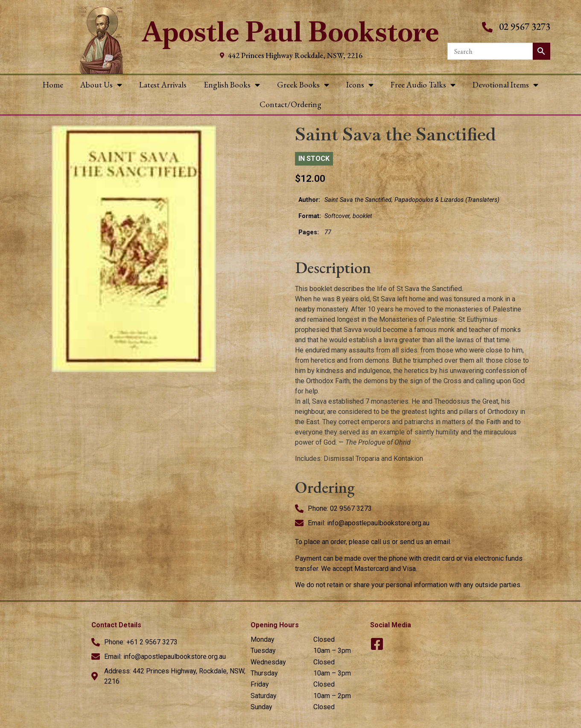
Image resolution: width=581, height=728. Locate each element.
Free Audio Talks (423, 85)
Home (53, 85)
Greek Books (303, 85)
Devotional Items (505, 85)
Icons (360, 85)
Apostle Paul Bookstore (290, 32)
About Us (101, 85)
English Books (232, 85)
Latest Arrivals (163, 85)
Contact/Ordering (290, 104)
